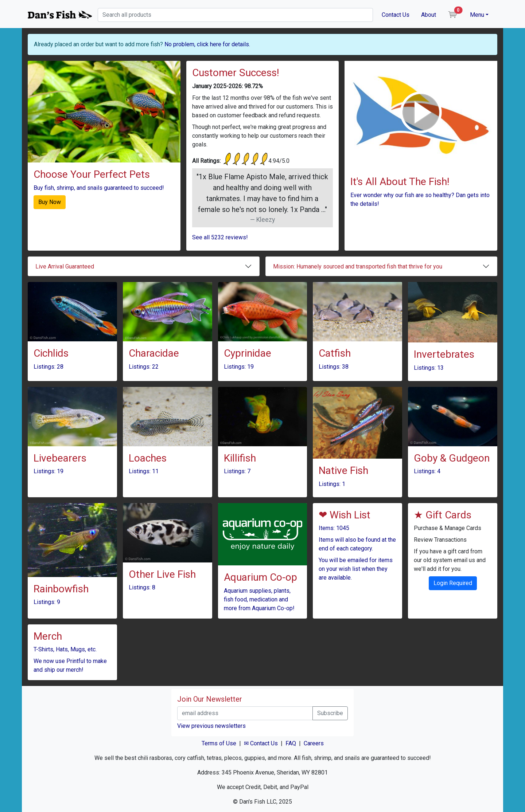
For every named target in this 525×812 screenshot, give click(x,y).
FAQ (291, 743)
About (429, 15)
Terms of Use (219, 743)
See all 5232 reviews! (220, 237)
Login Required (453, 583)
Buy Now (50, 202)
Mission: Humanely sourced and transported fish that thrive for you (358, 266)
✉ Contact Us (261, 743)
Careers (314, 743)
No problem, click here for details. (207, 44)
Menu (477, 15)
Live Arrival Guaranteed (65, 266)
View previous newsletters (211, 726)
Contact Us (396, 15)
